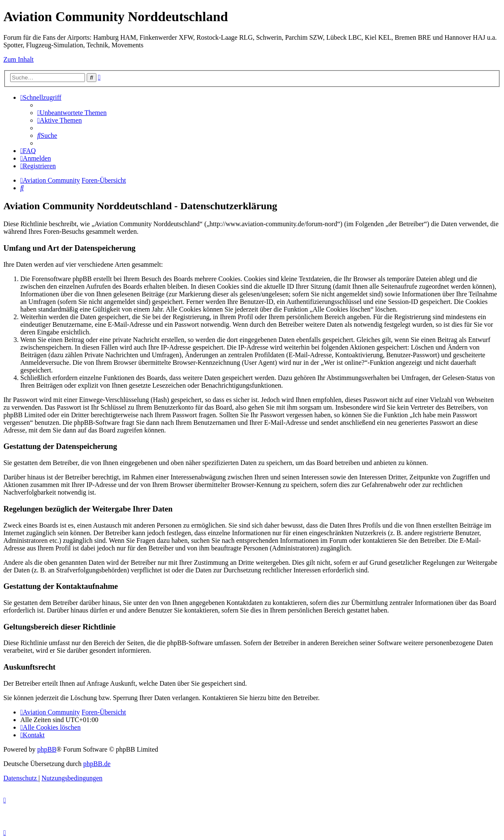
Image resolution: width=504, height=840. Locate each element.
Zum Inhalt (19, 59)
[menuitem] (72, 113)
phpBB (47, 749)
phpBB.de (97, 764)
